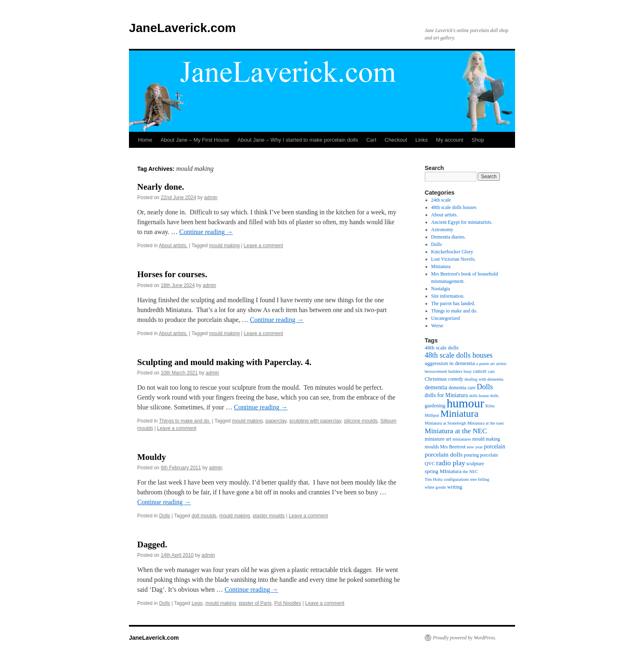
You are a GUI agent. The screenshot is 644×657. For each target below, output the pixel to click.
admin (211, 198)
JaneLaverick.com (182, 28)
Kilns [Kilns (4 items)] (490, 406)
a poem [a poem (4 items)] (482, 364)
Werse (437, 326)
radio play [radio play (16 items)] (451, 463)
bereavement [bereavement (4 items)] (436, 371)
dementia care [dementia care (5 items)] (462, 388)
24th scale (441, 200)
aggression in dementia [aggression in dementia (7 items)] (450, 363)
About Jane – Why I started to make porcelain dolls (298, 140)
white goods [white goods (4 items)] (435, 487)
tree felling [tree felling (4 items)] (480, 479)
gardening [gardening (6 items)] (435, 406)
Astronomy (442, 230)
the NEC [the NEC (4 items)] (470, 472)
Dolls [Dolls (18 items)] (485, 387)
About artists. (173, 246)
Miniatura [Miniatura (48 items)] (459, 413)
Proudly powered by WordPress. (465, 638)
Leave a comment (263, 246)
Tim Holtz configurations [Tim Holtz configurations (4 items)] (447, 479)
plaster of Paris (255, 603)
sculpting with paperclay (315, 421)
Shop (478, 140)
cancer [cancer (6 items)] (480, 371)
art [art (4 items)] (492, 364)
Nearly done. (161, 187)
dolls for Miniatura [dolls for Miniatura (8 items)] (446, 395)
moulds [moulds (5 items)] (432, 447)
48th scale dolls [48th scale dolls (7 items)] (442, 348)
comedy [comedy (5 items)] (456, 379)
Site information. (448, 296)
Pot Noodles (288, 603)
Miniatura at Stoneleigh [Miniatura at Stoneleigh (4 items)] (445, 423)
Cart (371, 140)
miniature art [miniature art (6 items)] (438, 439)
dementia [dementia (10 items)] (436, 387)
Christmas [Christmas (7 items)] (436, 379)
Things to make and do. (185, 421)
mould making (224, 246)
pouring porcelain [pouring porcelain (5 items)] (481, 455)
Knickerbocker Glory (452, 252)
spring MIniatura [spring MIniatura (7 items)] (443, 471)
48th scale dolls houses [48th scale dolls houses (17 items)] (459, 355)
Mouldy (152, 457)
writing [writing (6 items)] (455, 487)
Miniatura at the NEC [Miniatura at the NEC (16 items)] (456, 431)
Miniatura (441, 266)
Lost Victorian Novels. (454, 259)
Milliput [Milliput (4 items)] (432, 415)
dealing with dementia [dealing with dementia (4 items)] (484, 379)
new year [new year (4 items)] (475, 447)
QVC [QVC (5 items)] (430, 464)
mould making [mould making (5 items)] (486, 439)
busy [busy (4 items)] (468, 371)
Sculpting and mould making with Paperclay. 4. (224, 362)
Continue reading (206, 232)
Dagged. (152, 544)
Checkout (396, 140)
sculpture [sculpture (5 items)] (475, 464)
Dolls (164, 516)
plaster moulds (269, 516)
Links (421, 140)
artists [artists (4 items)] (501, 364)
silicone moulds (361, 421)
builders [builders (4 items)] (455, 371)
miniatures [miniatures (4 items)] (462, 439)
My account (450, 140)
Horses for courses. (172, 274)
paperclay (276, 421)
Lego (197, 603)
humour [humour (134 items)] (465, 403)
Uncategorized (446, 318)
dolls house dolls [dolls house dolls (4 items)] (484, 396)
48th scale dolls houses (454, 207)
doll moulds (204, 516)
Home (145, 140)
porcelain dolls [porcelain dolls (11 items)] (444, 454)
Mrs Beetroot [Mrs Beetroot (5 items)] (453, 447)
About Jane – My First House (195, 140)
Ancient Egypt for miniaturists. (462, 222)
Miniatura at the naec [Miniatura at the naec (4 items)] (486, 423)
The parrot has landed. (453, 303)
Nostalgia (441, 289)
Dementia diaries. (449, 237)
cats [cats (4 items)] (491, 371)
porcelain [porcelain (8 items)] (494, 447)
